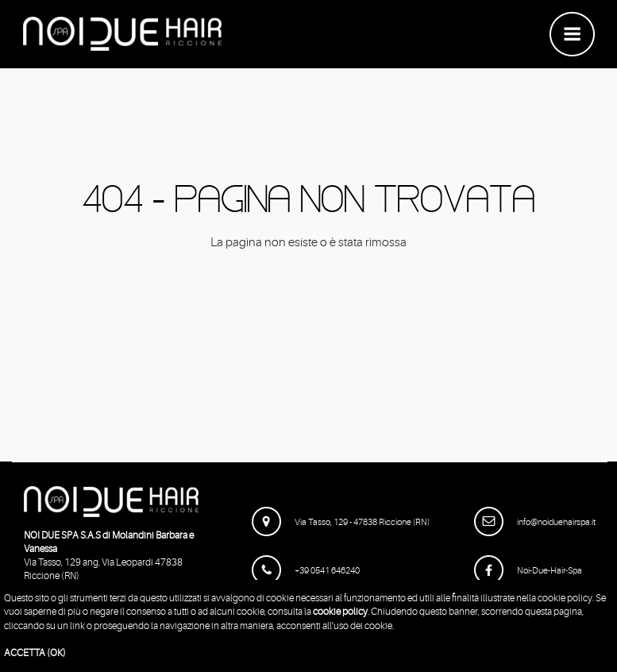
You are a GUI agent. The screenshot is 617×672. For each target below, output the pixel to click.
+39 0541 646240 (306, 571)
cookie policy (340, 612)
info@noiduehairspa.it (535, 522)
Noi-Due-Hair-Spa (528, 571)
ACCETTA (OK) (35, 653)
